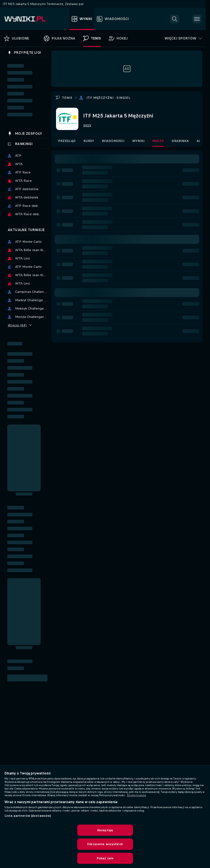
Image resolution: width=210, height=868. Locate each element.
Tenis (67, 98)
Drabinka (180, 141)
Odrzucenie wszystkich (105, 844)
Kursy (89, 141)
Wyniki (138, 141)
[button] (175, 19)
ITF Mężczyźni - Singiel (108, 98)
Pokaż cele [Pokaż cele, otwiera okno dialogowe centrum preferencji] (105, 858)
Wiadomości (113, 141)
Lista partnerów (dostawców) (28, 816)
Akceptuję (105, 830)
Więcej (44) (20, 325)
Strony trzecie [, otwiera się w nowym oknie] (137, 795)
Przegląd (67, 141)
